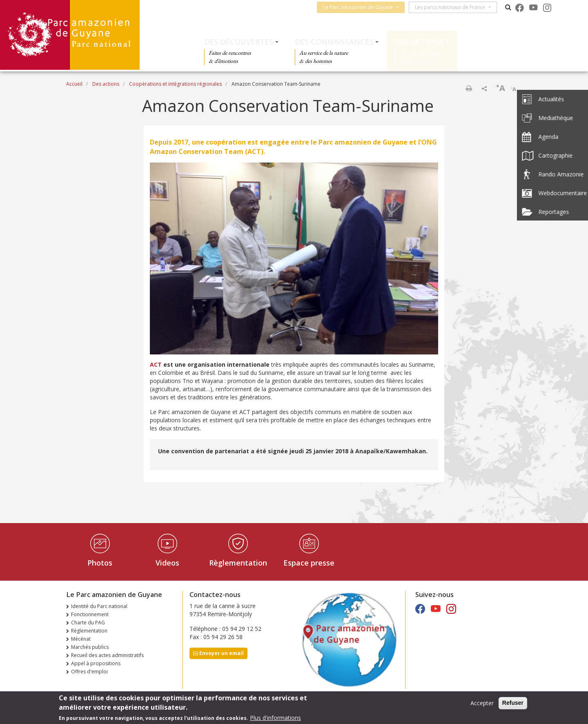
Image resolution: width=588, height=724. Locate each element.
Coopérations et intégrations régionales (175, 84)
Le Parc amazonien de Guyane (360, 7)
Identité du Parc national (99, 606)
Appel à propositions (96, 663)
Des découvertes (239, 42)
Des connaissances (334, 42)
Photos (100, 563)
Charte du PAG (88, 623)
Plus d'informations (275, 718)
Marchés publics (90, 647)
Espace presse (309, 563)
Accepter (482, 703)
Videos (167, 563)
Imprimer (469, 88)
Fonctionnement (90, 614)
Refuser (513, 703)
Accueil (74, 84)
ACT (156, 364)
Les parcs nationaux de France (452, 7)
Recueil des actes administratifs (107, 655)
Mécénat (81, 639)
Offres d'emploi (89, 672)
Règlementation (238, 563)
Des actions (419, 42)
